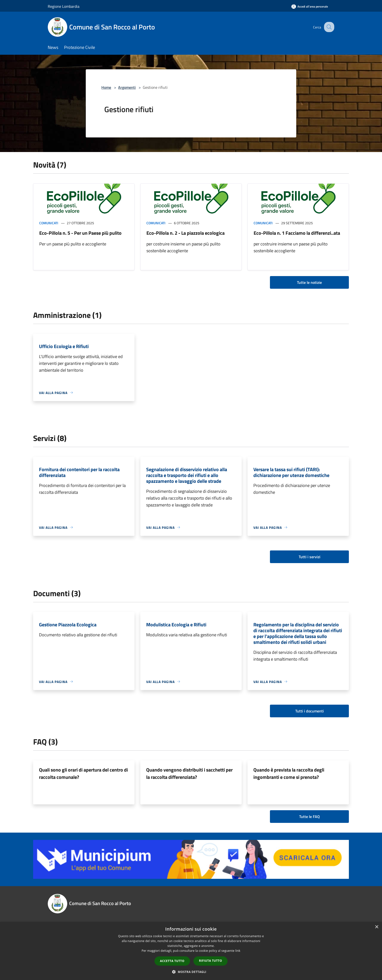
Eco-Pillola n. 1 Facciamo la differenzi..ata (297, 233)
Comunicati (49, 223)
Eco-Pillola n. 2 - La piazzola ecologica (186, 233)
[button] (191, 972)
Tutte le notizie (309, 282)
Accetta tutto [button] (172, 961)
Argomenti (127, 87)
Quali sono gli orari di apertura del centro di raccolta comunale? (83, 773)
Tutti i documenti (310, 711)
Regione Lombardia (64, 6)
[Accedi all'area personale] (310, 6)
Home (106, 87)
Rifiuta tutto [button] (211, 961)
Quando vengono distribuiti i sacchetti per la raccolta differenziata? (189, 773)
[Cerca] (328, 27)
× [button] (377, 927)
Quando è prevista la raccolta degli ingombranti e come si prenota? (289, 773)
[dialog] (191, 951)
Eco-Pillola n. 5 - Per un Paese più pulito (80, 233)
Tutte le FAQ (310, 817)
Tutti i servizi (310, 557)
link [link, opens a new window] (238, 951)
